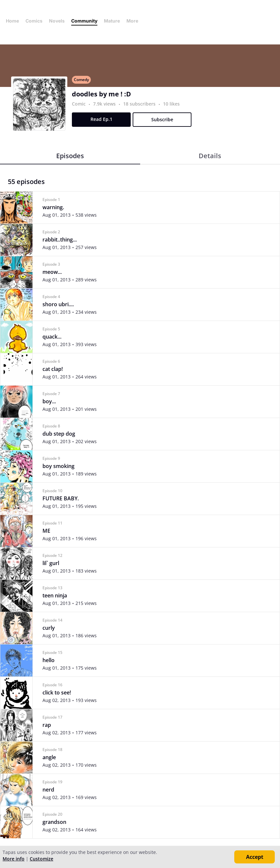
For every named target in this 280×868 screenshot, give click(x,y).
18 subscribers (140, 104)
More (134, 21)
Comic (79, 104)
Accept (255, 857)
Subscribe (162, 119)
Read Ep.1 (101, 119)
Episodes (70, 156)
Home (12, 21)
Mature (112, 21)
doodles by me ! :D (101, 94)
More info (14, 859)
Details (210, 156)
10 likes (171, 104)
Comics (34, 21)
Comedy (81, 80)
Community (84, 21)
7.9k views (105, 104)
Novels (57, 21)
